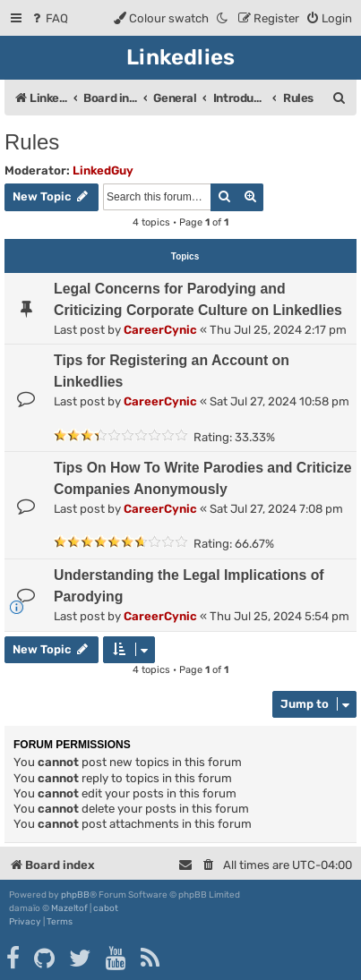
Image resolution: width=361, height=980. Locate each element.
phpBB (75, 895)
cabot (106, 908)
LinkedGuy (103, 170)
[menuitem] (49, 18)
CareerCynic (160, 330)
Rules (32, 142)
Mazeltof (69, 908)
